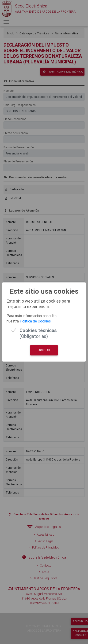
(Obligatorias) (38, 330)
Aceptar (44, 350)
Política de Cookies (35, 321)
